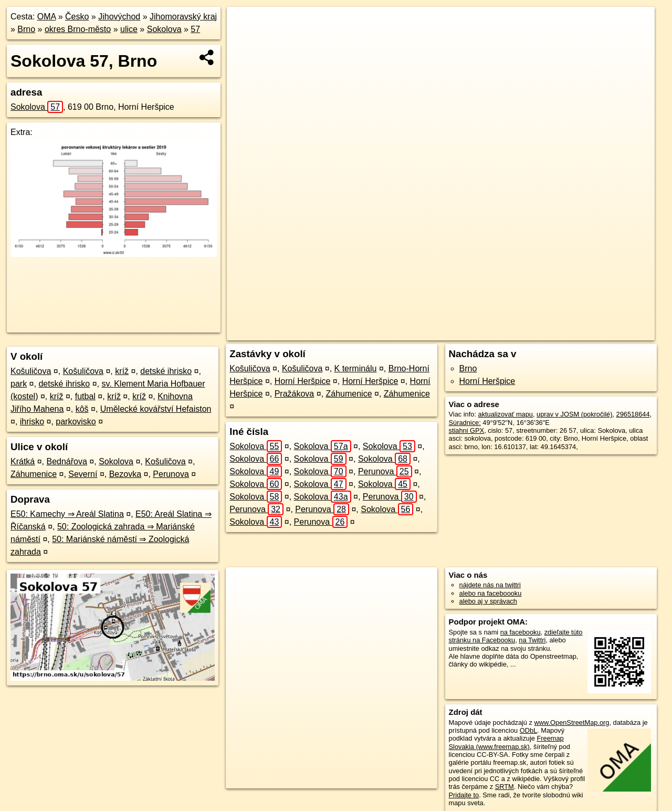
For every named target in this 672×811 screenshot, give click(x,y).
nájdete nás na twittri (490, 585)
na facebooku (521, 632)
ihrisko (32, 422)
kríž (122, 371)
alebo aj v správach (488, 601)
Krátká (23, 461)
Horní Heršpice (303, 381)
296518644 (633, 414)
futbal (85, 396)
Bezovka (125, 474)
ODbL (528, 730)
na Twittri (532, 640)
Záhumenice (34, 474)
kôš (82, 409)
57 (195, 29)
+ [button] (245, 25)
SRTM (505, 787)
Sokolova (164, 29)
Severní (83, 474)
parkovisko (76, 422)
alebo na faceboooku (491, 593)
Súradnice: (465, 423)
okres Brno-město (78, 29)
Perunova (171, 474)
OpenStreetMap (469, 332)
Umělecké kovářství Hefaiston (156, 409)
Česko (77, 17)
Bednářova (67, 461)
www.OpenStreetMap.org (571, 722)
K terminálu (356, 368)
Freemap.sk (523, 332)
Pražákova (295, 394)
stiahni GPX (467, 430)
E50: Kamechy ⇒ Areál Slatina (67, 514)
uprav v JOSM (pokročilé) (574, 414)
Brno (26, 29)
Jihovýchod (119, 17)
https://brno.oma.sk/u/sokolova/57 (605, 332)
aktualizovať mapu (506, 414)
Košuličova (31, 371)
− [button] (245, 41)
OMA (47, 17)
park (19, 384)
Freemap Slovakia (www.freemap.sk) (506, 742)
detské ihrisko (166, 371)
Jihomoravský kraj (183, 17)
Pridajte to (464, 795)
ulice (129, 29)
